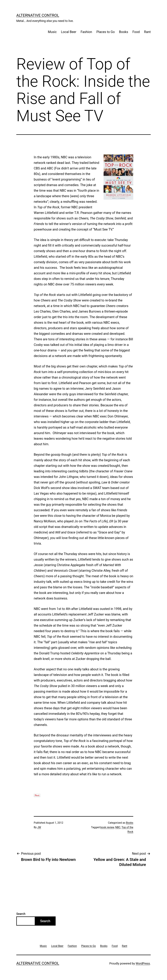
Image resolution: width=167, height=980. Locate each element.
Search (21, 914)
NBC (118, 827)
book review (107, 827)
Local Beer (69, 32)
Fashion (86, 32)
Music (52, 32)
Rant (147, 32)
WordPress (143, 963)
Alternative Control (38, 15)
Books (124, 32)
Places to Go (106, 32)
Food (136, 32)
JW (39, 827)
